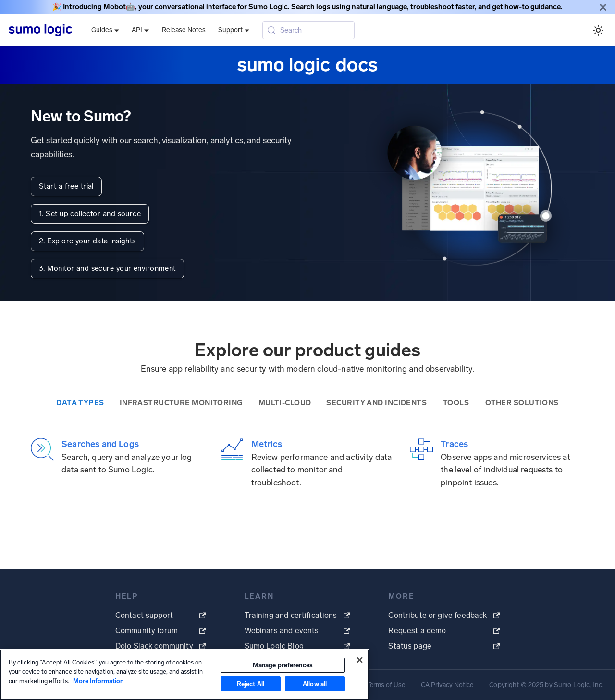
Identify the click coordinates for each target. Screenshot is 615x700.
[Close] (603, 7)
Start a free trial (66, 186)
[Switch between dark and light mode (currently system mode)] (598, 30)
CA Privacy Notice (447, 685)
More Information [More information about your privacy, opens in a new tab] (98, 681)
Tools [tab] (456, 403)
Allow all (315, 684)
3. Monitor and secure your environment (107, 268)
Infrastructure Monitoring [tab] (181, 403)
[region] (184, 675)
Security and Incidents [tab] (376, 403)
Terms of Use (386, 685)
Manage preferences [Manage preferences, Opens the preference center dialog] (283, 665)
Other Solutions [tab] (522, 403)
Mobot (115, 7)
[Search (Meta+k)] (308, 30)
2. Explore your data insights (87, 241)
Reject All (251, 684)
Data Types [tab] (80, 403)
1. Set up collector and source (90, 214)
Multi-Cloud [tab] (285, 403)
